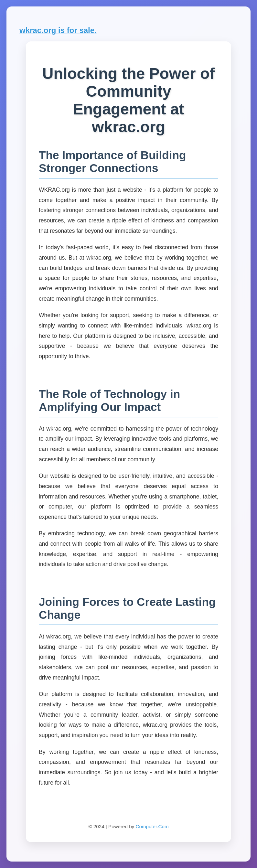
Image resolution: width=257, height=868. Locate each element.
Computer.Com (152, 826)
